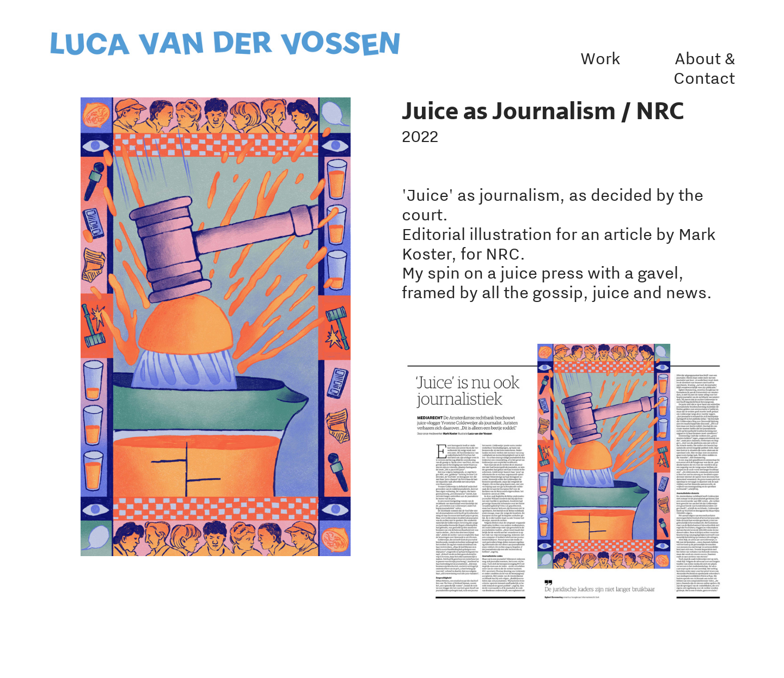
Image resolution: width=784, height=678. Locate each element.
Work (601, 58)
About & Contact (704, 68)
